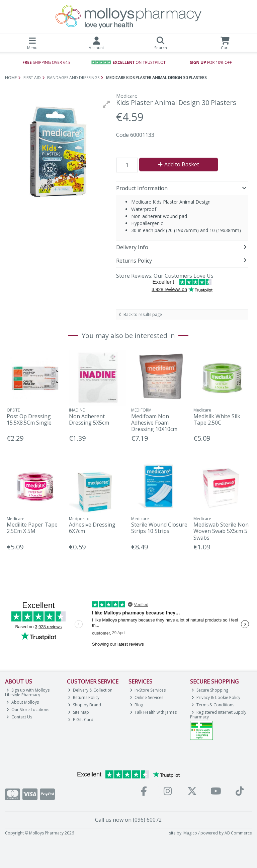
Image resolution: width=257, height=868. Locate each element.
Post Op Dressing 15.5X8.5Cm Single (29, 419)
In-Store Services (148, 690)
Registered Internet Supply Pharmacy (218, 715)
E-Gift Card (81, 720)
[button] (106, 104)
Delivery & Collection (90, 690)
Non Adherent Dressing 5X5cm (89, 419)
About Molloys (23, 702)
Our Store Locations (28, 710)
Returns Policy (84, 697)
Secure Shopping (210, 690)
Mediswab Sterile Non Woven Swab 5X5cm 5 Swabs (221, 531)
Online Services (147, 697)
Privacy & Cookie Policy (216, 697)
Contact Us (19, 717)
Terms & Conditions (213, 705)
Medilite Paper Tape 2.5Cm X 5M (32, 528)
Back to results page (143, 314)
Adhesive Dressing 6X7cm (92, 528)
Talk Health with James (153, 712)
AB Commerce (238, 833)
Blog (137, 705)
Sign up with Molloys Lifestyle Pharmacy (27, 692)
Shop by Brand (84, 705)
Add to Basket (179, 164)
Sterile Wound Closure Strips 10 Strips (159, 528)
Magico (190, 833)
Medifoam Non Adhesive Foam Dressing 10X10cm (154, 423)
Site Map (78, 712)
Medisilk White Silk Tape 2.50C (217, 419)
